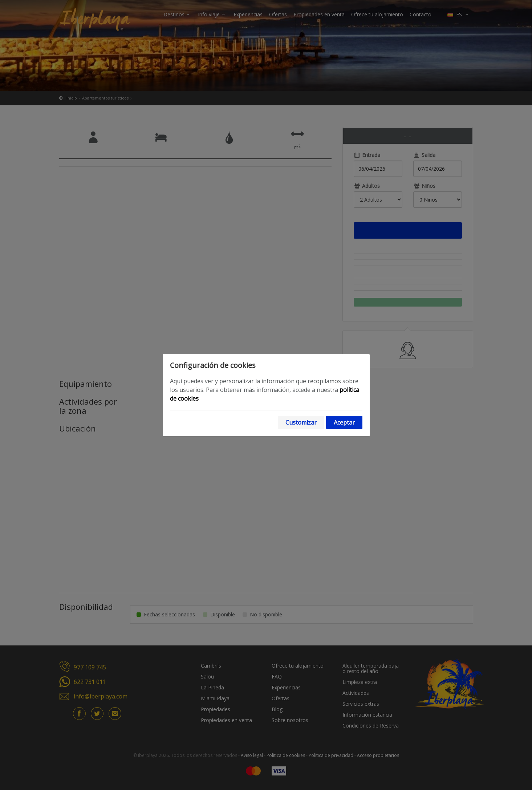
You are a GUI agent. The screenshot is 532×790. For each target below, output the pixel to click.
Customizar (301, 422)
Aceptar (344, 422)
